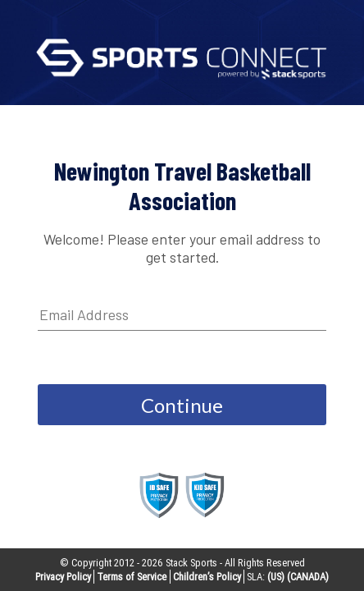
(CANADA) (308, 577)
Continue (182, 405)
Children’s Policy (207, 577)
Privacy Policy (63, 577)
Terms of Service (132, 577)
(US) (276, 577)
